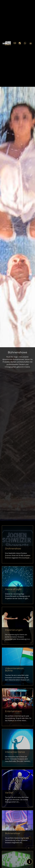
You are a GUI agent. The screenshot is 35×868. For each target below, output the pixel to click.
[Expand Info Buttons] (28, 862)
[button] (31, 43)
